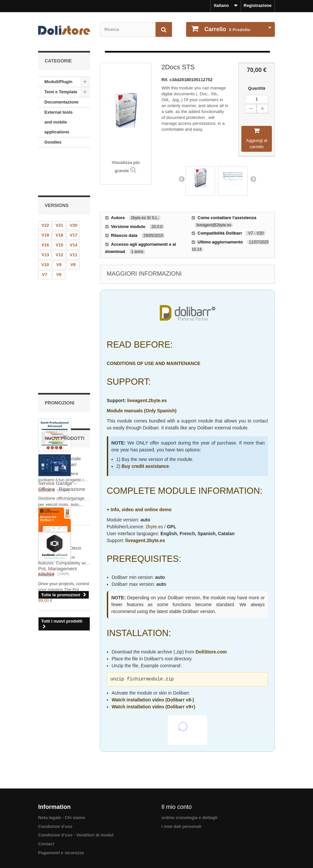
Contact (46, 844)
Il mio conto (177, 807)
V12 (59, 217)
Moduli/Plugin (58, 82)
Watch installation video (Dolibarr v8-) (153, 700)
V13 (45, 217)
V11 (73, 217)
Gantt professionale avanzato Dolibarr (60, 320)
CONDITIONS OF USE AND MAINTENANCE (154, 363)
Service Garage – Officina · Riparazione (62, 525)
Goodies (53, 142)
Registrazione (258, 5)
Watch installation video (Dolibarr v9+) (154, 707)
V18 (59, 197)
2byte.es (154, 527)
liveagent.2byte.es (147, 400)
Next (253, 179)
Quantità (257, 88)
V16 (45, 207)
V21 (59, 187)
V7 (45, 236)
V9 (59, 227)
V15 (59, 207)
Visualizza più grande (126, 167)
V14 (73, 207)
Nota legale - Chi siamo (62, 818)
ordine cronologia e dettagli (189, 818)
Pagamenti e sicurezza (61, 853)
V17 (73, 197)
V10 (45, 227)
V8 (73, 227)
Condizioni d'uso (55, 826)
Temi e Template (61, 92)
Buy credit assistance (145, 466)
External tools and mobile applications (59, 122)
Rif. (166, 80)
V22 (45, 187)
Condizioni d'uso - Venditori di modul (76, 835)
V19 (45, 197)
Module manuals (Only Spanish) (142, 411)
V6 (59, 236)
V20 (73, 187)
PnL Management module (58, 610)
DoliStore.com (211, 652)
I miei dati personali (181, 826)
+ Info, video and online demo (139, 510)
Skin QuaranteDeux (60, 407)
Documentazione (61, 102)
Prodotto (227, 29)
